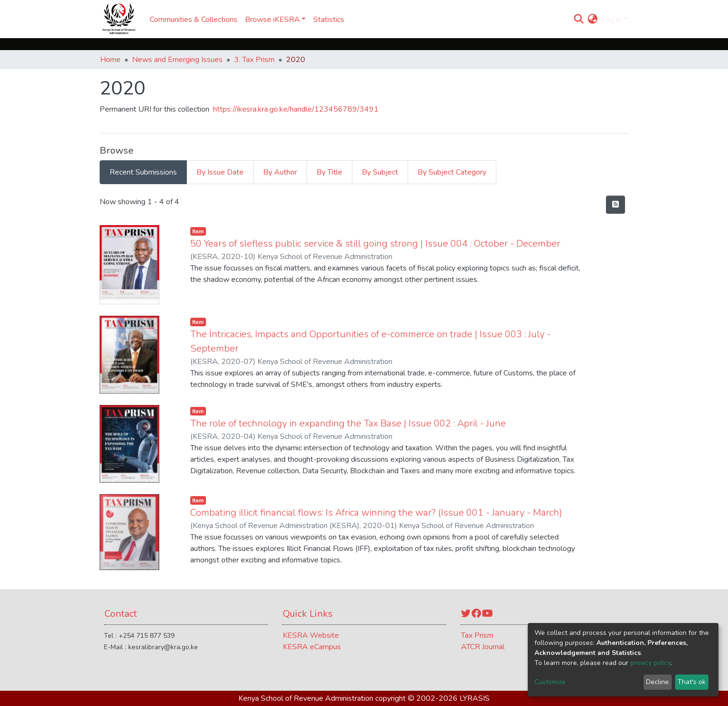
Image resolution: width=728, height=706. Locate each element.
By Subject (380, 172)
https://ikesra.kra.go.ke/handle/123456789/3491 (296, 109)
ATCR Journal (483, 647)
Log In (611, 20)
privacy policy (651, 663)
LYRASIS (475, 698)
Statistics (329, 20)
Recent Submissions (143, 172)
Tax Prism (477, 635)
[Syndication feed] (615, 205)
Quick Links (308, 614)
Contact (121, 614)
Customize (550, 682)
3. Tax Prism (254, 60)
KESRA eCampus (312, 647)
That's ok (692, 682)
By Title (329, 172)
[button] (592, 20)
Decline (657, 682)
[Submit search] (579, 20)
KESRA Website (311, 635)
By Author (280, 172)
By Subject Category (452, 172)
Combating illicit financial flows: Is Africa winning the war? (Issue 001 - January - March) (376, 513)
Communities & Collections (194, 20)
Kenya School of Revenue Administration (306, 698)
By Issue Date (220, 172)
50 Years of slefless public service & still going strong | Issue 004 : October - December (375, 244)
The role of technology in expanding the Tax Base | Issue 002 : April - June (348, 423)
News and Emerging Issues (177, 60)
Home (110, 60)
